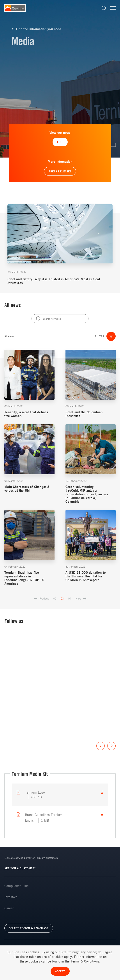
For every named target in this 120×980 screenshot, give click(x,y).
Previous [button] (101, 746)
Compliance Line (17, 886)
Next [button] (111, 746)
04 (70, 598)
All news (9, 336)
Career (9, 908)
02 (55, 598)
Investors (11, 897)
